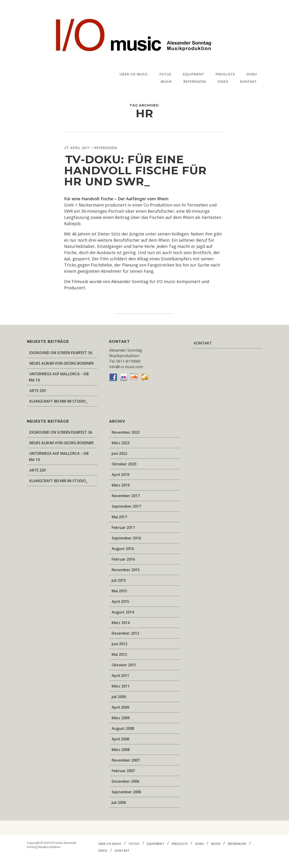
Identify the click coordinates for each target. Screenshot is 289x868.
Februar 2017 (123, 527)
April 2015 (120, 602)
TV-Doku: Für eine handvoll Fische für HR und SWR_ (135, 170)
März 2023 (121, 443)
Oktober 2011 (124, 665)
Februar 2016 (123, 559)
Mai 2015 (119, 591)
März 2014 (121, 623)
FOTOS (165, 74)
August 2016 (123, 549)
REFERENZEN (195, 82)
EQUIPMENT (193, 74)
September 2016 (126, 538)
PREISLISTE (225, 74)
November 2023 (126, 432)
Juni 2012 (119, 644)
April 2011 (120, 676)
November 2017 (126, 496)
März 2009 (121, 718)
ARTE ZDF (38, 391)
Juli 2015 (119, 580)
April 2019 (120, 475)
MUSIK (166, 82)
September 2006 (126, 792)
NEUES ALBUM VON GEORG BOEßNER (62, 363)
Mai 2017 (119, 517)
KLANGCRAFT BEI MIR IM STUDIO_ (58, 401)
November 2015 (126, 570)
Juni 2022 (119, 453)
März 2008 (121, 750)
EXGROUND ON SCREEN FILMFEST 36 (61, 353)
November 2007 (126, 760)
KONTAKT (248, 82)
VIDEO (223, 82)
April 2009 (120, 707)
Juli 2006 (119, 802)
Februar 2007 (123, 771)
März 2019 (121, 485)
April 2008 (120, 739)
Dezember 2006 (125, 781)
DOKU (252, 74)
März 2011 (121, 686)
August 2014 (123, 612)
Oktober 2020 (124, 464)
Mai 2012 (119, 654)
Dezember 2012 (125, 633)
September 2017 (126, 506)
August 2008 (123, 728)
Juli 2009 (119, 697)
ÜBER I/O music (134, 74)
